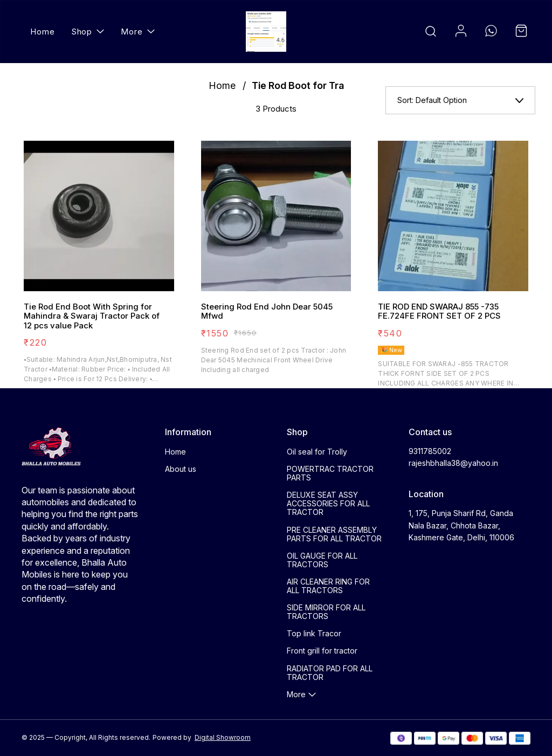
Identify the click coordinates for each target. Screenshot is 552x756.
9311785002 (430, 451)
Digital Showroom (223, 737)
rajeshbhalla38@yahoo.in (453, 463)
